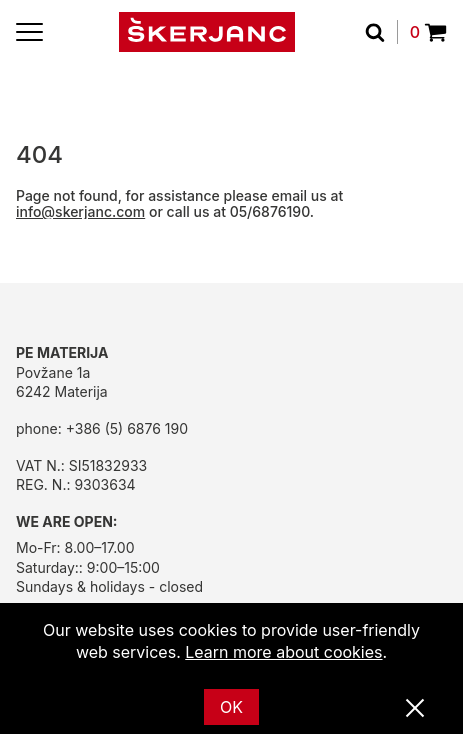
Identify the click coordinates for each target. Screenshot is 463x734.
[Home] (207, 32)
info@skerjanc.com (80, 211)
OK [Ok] (231, 707)
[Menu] (29, 32)
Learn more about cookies (283, 652)
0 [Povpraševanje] (428, 32)
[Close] (415, 709)
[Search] (381, 32)
